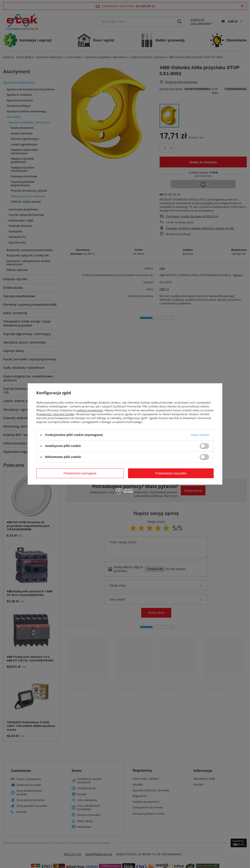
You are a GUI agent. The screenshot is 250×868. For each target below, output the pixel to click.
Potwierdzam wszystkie (171, 473)
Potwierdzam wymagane (80, 473)
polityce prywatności (90, 410)
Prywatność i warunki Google (55, 414)
